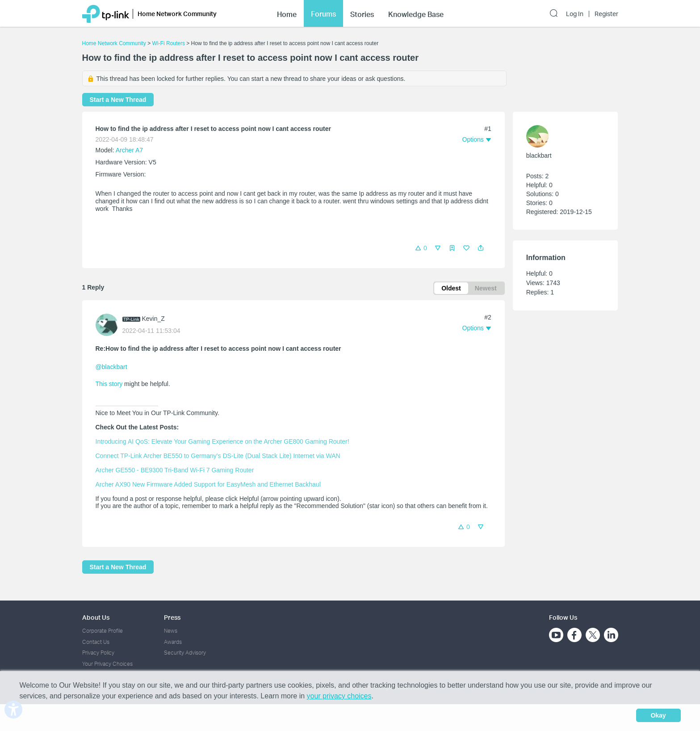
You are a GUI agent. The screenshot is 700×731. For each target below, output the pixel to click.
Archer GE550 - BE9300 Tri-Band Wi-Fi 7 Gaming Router (175, 470)
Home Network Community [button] (177, 14)
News (171, 631)
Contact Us (96, 642)
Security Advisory (185, 653)
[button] (481, 248)
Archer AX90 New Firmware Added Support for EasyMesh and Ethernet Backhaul (208, 484)
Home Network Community (114, 43)
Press (172, 617)
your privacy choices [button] (339, 696)
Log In (575, 14)
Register (606, 14)
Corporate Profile (103, 631)
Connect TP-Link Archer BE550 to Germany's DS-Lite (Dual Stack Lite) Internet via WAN (218, 456)
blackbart (539, 155)
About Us (96, 617)
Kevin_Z (153, 319)
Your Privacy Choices (107, 664)
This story (109, 384)
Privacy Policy (98, 653)
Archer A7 (129, 150)
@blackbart (111, 367)
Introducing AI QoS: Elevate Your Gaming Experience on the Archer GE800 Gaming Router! (222, 441)
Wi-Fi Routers (170, 43)
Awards (173, 642)
